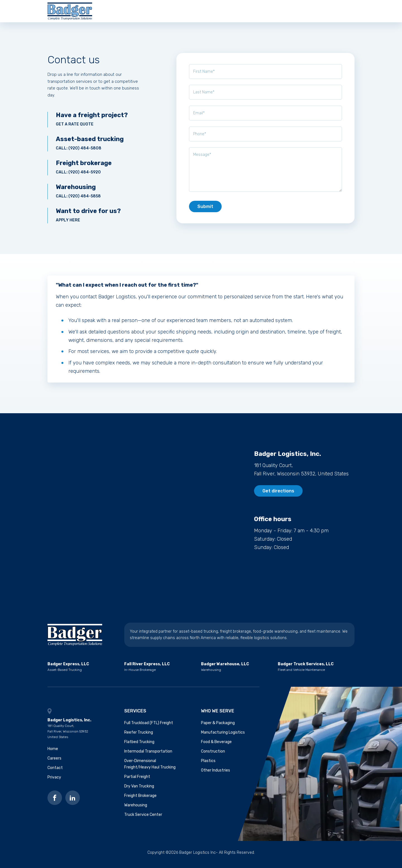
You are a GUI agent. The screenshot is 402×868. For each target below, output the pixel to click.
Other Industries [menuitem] (216, 774)
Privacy (54, 781)
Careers (243, 13)
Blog (298, 13)
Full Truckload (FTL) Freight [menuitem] (149, 727)
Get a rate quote (94, 123)
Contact (273, 13)
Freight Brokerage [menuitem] (140, 800)
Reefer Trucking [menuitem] (139, 736)
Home (53, 753)
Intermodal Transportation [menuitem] (148, 755)
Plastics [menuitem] (208, 765)
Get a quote (334, 13)
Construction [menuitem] (213, 755)
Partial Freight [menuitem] (137, 781)
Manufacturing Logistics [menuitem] (223, 736)
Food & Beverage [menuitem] (216, 746)
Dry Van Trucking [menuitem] (139, 790)
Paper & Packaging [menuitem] (218, 727)
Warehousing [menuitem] (136, 809)
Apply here (94, 219)
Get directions (278, 495)
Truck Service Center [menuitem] (143, 819)
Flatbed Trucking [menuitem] (139, 746)
